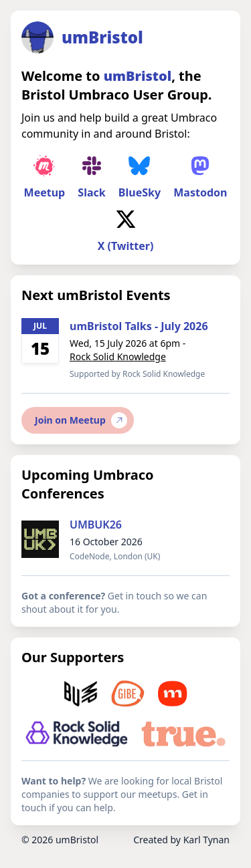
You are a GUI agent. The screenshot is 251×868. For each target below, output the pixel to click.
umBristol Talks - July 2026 (139, 326)
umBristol (77, 840)
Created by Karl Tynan (181, 840)
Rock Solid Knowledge (118, 356)
